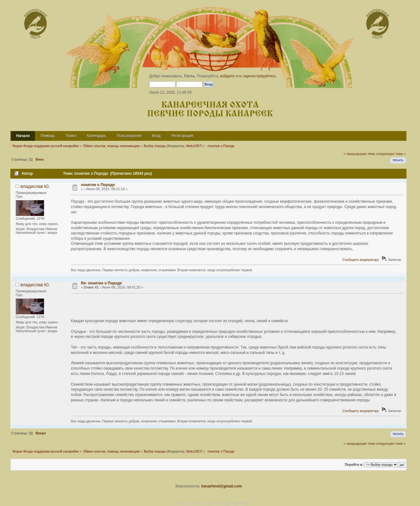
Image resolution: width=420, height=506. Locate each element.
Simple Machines (233, 504)
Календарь (97, 136)
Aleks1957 (194, 146)
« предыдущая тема (359, 154)
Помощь (48, 136)
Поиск (71, 136)
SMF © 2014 (205, 504)
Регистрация (182, 136)
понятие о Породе (98, 185)
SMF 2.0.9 (182, 504)
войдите (227, 76)
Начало (23, 136)
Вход (156, 136)
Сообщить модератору (361, 260)
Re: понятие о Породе (101, 283)
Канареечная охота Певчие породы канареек (210, 110)
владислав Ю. (35, 186)
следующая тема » (391, 154)
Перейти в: (354, 465)
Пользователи (129, 136)
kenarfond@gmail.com (221, 486)
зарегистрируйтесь (260, 76)
